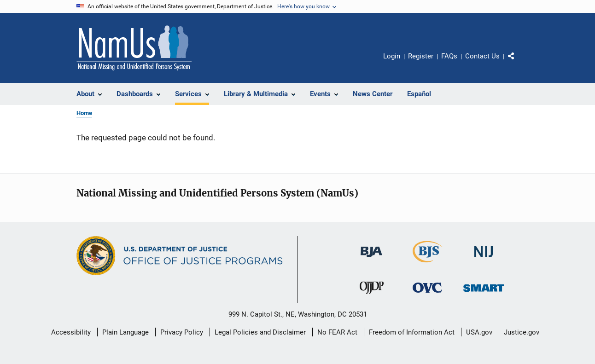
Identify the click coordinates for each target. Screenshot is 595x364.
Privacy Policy (182, 332)
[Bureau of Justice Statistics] (428, 264)
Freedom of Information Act (412, 332)
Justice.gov (522, 332)
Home (84, 113)
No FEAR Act (337, 332)
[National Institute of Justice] (484, 259)
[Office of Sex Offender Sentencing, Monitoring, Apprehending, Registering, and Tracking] (484, 293)
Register (421, 56)
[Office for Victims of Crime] (427, 294)
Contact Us (482, 56)
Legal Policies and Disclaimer (260, 332)
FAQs (449, 56)
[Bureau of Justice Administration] (371, 259)
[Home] (134, 48)
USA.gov (479, 332)
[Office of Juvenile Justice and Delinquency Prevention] (372, 295)
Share (519, 63)
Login (392, 56)
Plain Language (125, 332)
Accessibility (71, 332)
